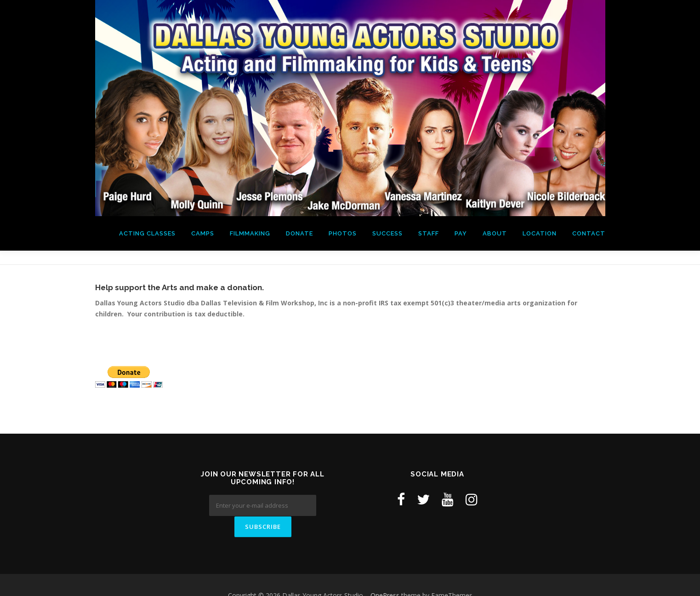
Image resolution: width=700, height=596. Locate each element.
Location (540, 233)
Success (387, 233)
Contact (589, 233)
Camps (203, 233)
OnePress (385, 574)
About (495, 233)
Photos (343, 233)
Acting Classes (147, 233)
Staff (429, 233)
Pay (461, 233)
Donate (299, 233)
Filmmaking (250, 233)
